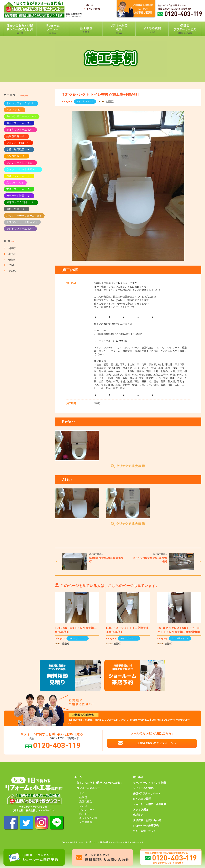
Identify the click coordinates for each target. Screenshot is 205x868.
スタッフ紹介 (141, 809)
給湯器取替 (17, 136)
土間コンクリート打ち (22, 222)
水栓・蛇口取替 (19, 149)
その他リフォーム (20, 229)
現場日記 (138, 815)
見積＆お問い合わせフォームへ (156, 743)
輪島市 (12, 260)
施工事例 (138, 777)
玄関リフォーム (19, 189)
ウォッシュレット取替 (23, 169)
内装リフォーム (19, 176)
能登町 (110, 101)
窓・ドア (84, 814)
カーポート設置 (19, 196)
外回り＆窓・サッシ (145, 831)
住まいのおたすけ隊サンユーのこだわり (100, 783)
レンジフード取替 (20, 163)
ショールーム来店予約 (146, 826)
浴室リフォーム (19, 123)
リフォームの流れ (143, 788)
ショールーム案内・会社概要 (150, 804)
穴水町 (12, 265)
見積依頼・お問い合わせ (147, 820)
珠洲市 (12, 254)
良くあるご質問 (142, 799)
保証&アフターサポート (147, 793)
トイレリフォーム (85, 101)
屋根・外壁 (17, 209)
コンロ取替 (17, 156)
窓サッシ (15, 183)
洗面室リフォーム (20, 130)
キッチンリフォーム (22, 116)
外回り (15, 110)
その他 (12, 271)
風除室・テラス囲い (21, 202)
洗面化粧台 (86, 801)
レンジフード (87, 810)
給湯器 (83, 797)
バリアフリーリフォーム (24, 216)
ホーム (78, 777)
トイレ (83, 793)
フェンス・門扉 (18, 143)
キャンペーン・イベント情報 (150, 783)
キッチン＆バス (88, 818)
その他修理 (86, 822)
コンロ (83, 806)
